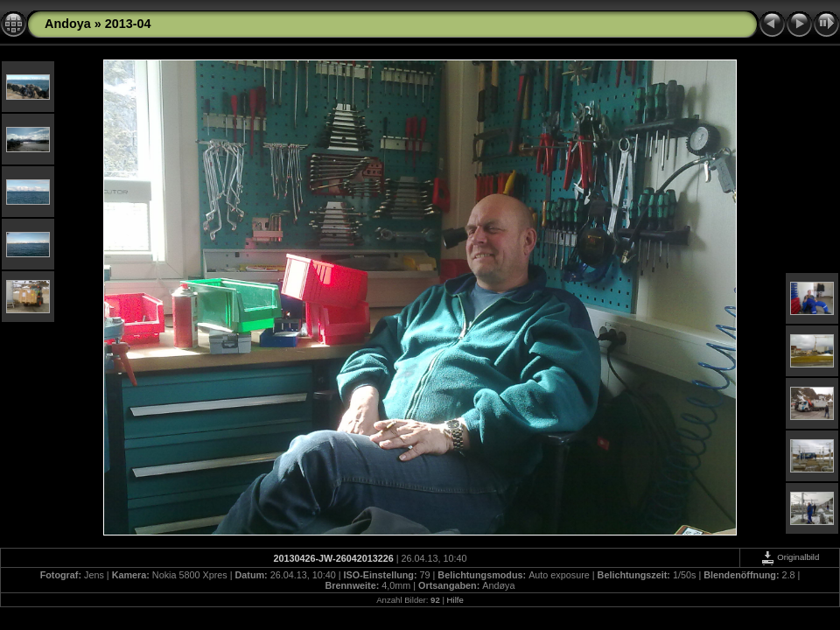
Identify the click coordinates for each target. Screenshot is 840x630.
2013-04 (128, 24)
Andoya (68, 24)
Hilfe (455, 600)
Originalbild (790, 557)
